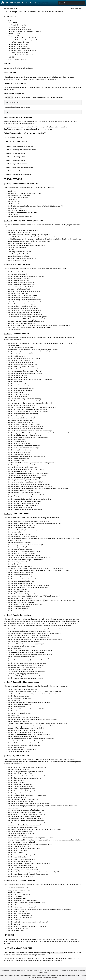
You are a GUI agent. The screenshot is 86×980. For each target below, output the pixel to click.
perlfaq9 (8, 880)
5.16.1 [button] (25, 3)
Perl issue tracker (63, 976)
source (11, 8)
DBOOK (26, 970)
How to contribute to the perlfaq (21, 29)
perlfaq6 (8, 615)
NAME (10, 21)
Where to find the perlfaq (19, 25)
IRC (78, 976)
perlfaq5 (8, 514)
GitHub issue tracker (48, 970)
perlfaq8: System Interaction (20, 53)
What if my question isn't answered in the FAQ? (26, 31)
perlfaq (7, 8)
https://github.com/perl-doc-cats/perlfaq (22, 123)
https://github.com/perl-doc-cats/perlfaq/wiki (23, 121)
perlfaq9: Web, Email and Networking (22, 55)
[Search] (71, 3)
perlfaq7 (8, 682)
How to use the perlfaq (18, 27)
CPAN (15, 8)
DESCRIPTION (12, 23)
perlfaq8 (8, 756)
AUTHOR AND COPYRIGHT (17, 59)
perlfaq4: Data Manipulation (19, 44)
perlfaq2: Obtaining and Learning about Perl (25, 40)
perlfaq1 (8, 184)
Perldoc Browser (11, 3)
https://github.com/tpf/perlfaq (40, 127)
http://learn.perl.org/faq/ (52, 87)
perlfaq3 (8, 264)
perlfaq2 (20, 137)
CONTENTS (10, 16)
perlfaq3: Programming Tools (20, 42)
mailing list (73, 976)
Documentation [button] (41, 3)
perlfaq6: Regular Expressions (20, 49)
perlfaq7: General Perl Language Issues (23, 51)
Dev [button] (31, 3)
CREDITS (11, 57)
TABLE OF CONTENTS (15, 34)
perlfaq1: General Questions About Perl (23, 38)
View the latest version (56, 12)
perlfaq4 (8, 334)
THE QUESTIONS (13, 36)
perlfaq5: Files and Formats (19, 46)
